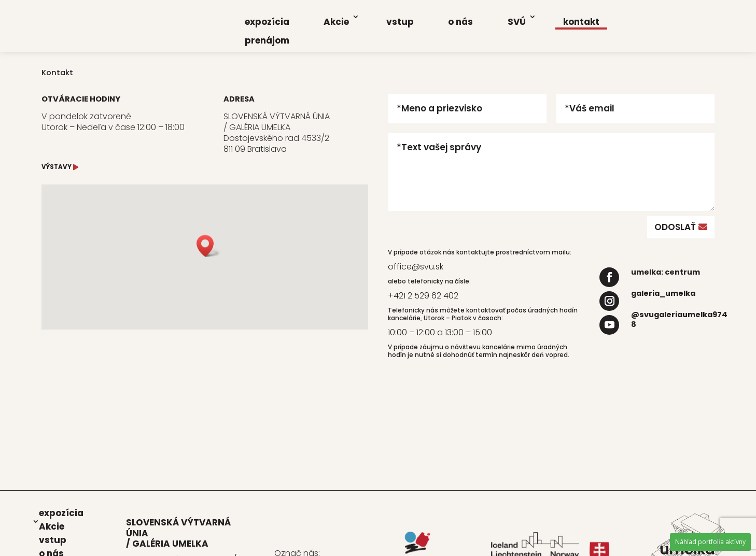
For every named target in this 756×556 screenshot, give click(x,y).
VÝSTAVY (57, 167)
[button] (208, 246)
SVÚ (517, 22)
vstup (400, 22)
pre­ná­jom (267, 40)
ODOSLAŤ (675, 227)
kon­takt (581, 22)
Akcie (336, 22)
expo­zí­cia (267, 22)
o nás (460, 22)
